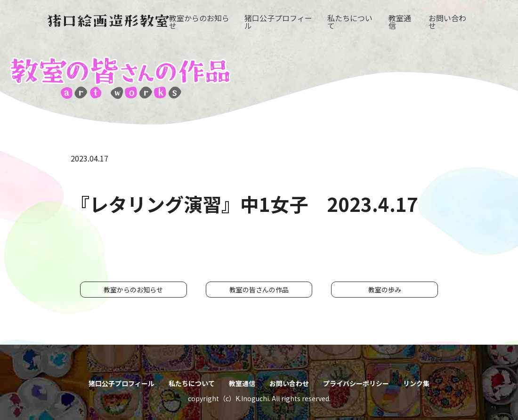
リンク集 (416, 383)
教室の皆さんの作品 (259, 290)
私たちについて (350, 22)
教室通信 (400, 22)
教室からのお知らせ (199, 22)
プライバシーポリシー (356, 383)
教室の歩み (385, 290)
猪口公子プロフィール (278, 22)
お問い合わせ (447, 22)
